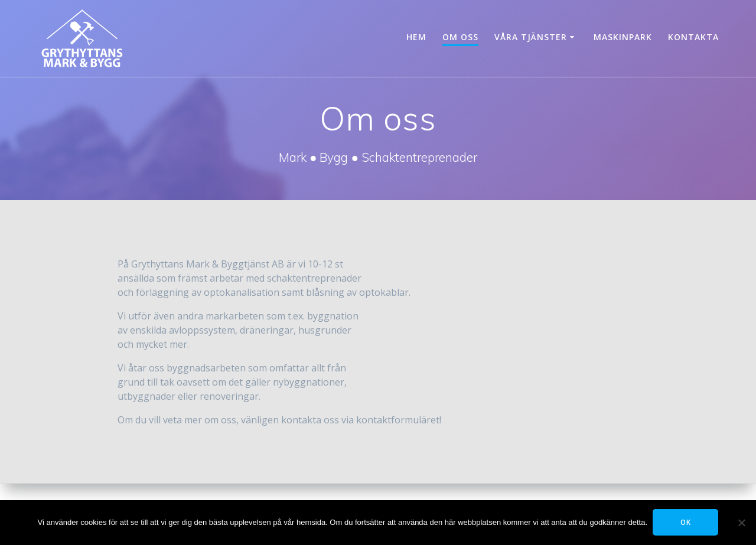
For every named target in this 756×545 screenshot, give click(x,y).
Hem (416, 37)
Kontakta (693, 37)
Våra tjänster (531, 37)
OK (686, 522)
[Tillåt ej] (741, 523)
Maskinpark (623, 37)
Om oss (460, 37)
